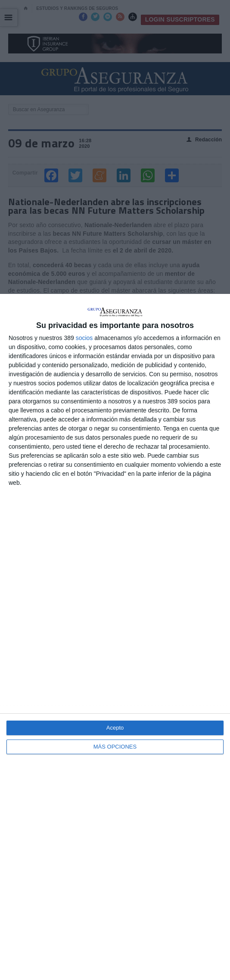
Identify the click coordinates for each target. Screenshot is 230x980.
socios (84, 338)
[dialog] (115, 637)
